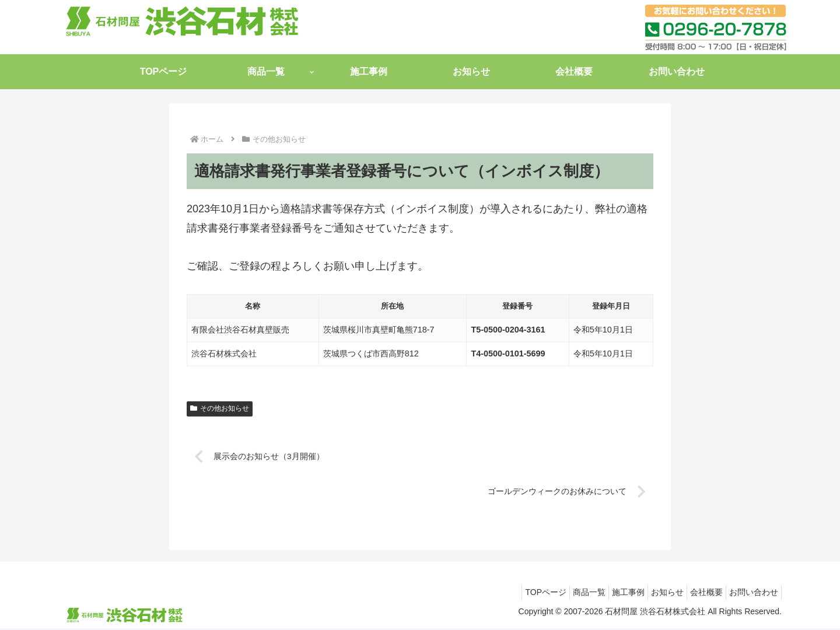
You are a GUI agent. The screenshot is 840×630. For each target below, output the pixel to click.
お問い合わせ (751, 594)
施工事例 (608, 594)
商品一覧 (563, 594)
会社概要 (698, 594)
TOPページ (514, 594)
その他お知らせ (220, 408)
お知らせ (653, 594)
